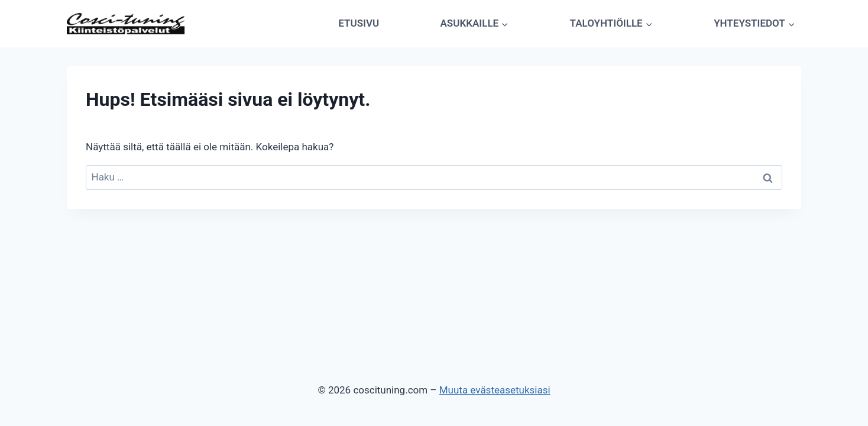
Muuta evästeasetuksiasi (495, 390)
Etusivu (359, 23)
